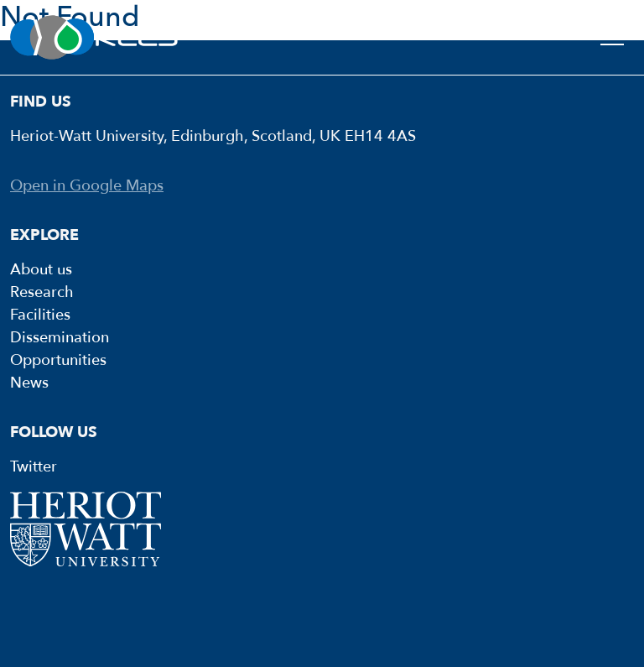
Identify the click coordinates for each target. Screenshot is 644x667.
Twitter (34, 467)
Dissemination (60, 338)
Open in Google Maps (87, 186)
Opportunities (58, 360)
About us (41, 270)
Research (42, 292)
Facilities (40, 315)
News (29, 383)
